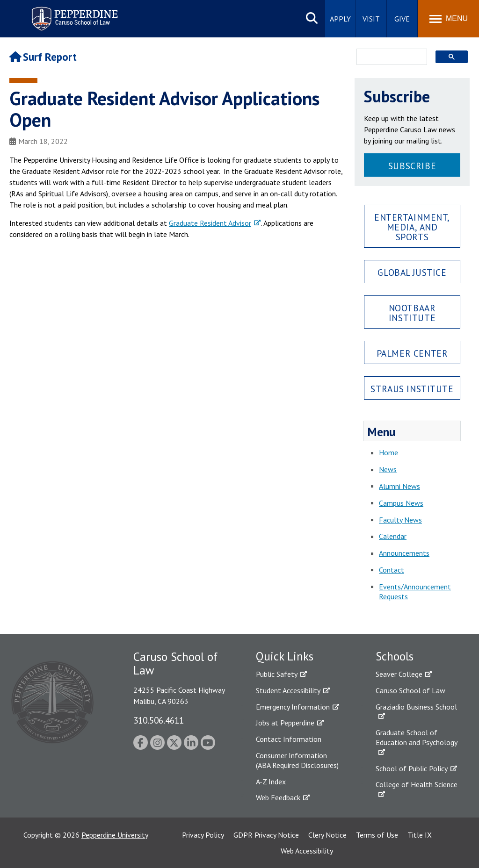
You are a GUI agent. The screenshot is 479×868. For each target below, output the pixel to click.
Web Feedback (278, 797)
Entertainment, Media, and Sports (412, 227)
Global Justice (412, 272)
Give (402, 19)
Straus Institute (412, 389)
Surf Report (43, 57)
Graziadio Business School (416, 707)
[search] (389, 57)
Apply (340, 19)
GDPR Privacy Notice (266, 835)
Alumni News (399, 486)
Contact (392, 570)
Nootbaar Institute (412, 313)
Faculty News (400, 520)
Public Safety (277, 674)
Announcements (404, 553)
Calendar (393, 536)
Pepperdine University (115, 835)
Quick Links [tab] (285, 656)
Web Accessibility (307, 851)
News (388, 469)
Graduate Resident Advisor (210, 223)
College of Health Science (417, 784)
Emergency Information (293, 707)
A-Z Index (271, 782)
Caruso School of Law (410, 690)
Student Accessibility (288, 690)
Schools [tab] (395, 656)
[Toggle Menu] (449, 19)
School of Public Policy (412, 768)
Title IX (420, 835)
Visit (371, 19)
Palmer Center (412, 353)
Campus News (401, 503)
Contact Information (289, 739)
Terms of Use (377, 835)
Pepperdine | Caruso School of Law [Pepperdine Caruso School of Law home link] (73, 13)
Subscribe (412, 166)
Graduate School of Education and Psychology (417, 737)
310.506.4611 (159, 720)
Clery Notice (327, 835)
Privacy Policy (203, 835)
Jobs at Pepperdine (285, 723)
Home (388, 452)
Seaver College (399, 674)
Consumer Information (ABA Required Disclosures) (297, 760)
